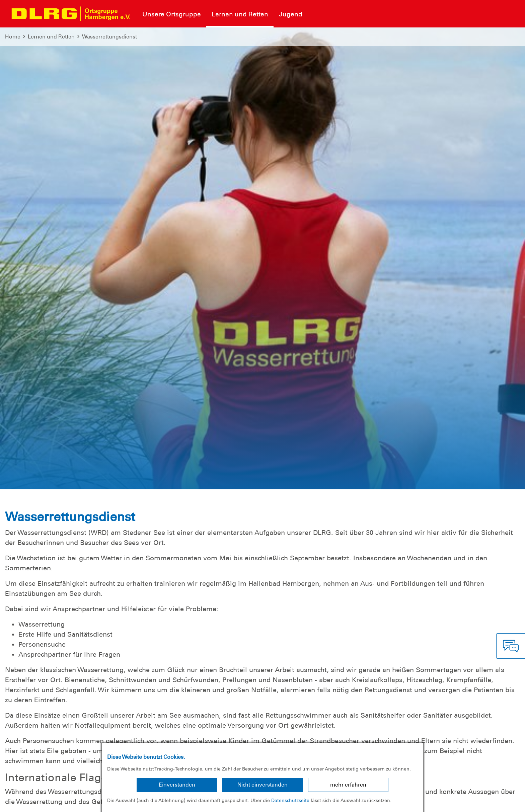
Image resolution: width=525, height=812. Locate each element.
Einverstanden (177, 785)
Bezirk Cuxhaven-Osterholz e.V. (478, 802)
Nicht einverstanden (262, 785)
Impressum (22, 802)
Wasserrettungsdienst (109, 37)
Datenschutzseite (290, 800)
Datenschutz (57, 802)
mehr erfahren (348, 785)
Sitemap (88, 802)
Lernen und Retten (51, 37)
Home (13, 37)
